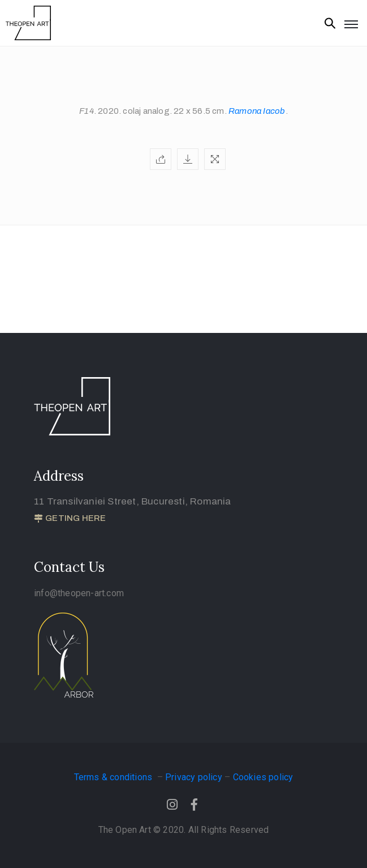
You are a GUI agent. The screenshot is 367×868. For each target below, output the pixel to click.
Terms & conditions (115, 777)
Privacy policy (194, 777)
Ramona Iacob (257, 111)
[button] (70, 519)
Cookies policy (263, 777)
